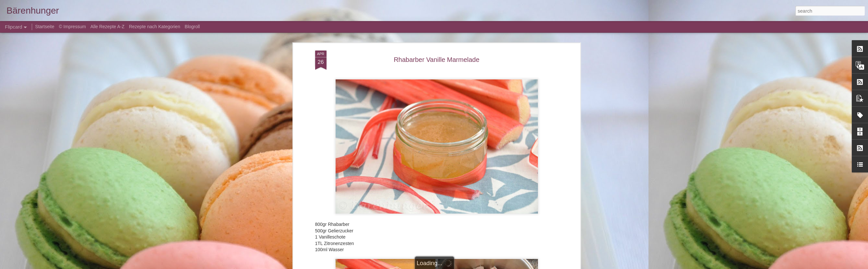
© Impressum (72, 27)
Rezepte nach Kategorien (155, 27)
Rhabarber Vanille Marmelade (436, 60)
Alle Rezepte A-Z (107, 27)
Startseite (45, 27)
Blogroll (192, 27)
